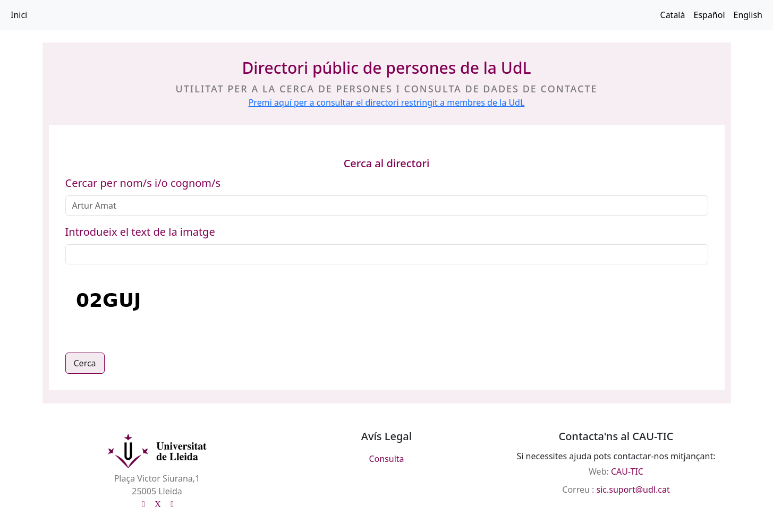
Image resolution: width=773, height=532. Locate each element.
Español (709, 15)
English (748, 15)
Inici (19, 15)
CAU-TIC (627, 471)
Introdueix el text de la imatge (140, 232)
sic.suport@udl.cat (633, 490)
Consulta (386, 459)
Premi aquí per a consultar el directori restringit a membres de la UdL (387, 102)
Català (673, 15)
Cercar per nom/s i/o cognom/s (143, 183)
